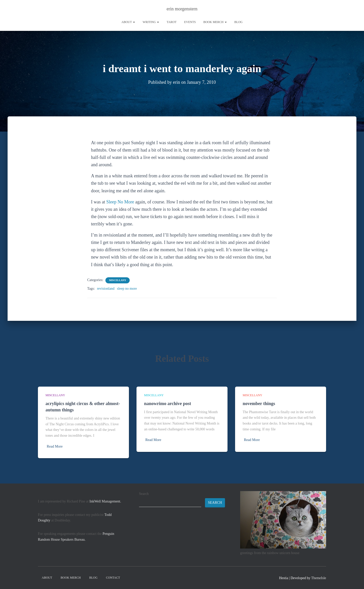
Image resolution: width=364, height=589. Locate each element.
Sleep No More (120, 202)
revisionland (106, 289)
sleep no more (127, 289)
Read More (55, 446)
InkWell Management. (105, 501)
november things (259, 404)
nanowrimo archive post (168, 404)
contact (113, 578)
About (128, 22)
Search (144, 494)
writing (151, 22)
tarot (172, 22)
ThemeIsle (319, 578)
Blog (238, 22)
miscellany (118, 280)
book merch (215, 22)
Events (190, 22)
